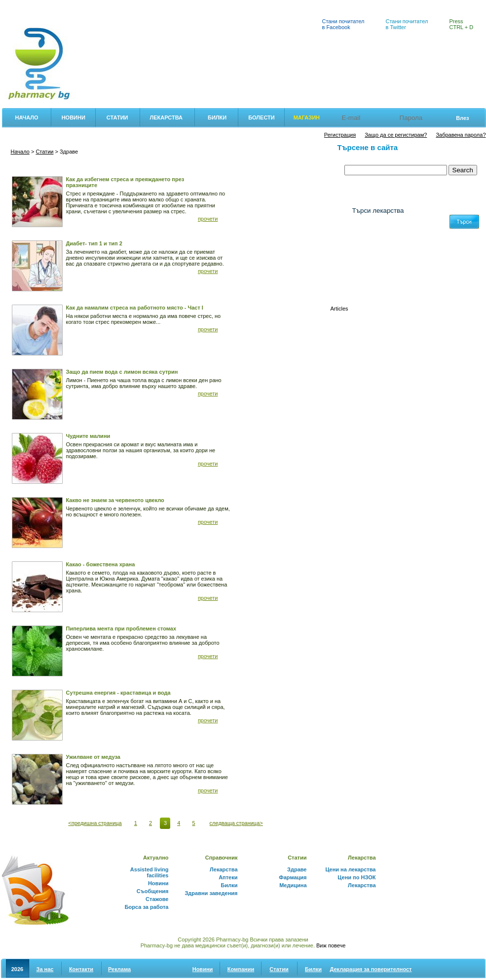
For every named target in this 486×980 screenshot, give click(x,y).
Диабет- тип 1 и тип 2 (94, 243)
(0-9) (359, 273)
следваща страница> (236, 823)
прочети (208, 219)
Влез (462, 118)
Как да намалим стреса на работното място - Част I (135, 308)
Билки (196, 5)
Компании (241, 969)
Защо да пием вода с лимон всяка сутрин (122, 372)
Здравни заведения (211, 893)
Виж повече (331, 945)
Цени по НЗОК (356, 877)
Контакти (81, 969)
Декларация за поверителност (371, 969)
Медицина (293, 885)
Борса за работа (147, 907)
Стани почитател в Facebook (343, 24)
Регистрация (340, 135)
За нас (45, 969)
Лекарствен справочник (142, 5)
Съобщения (153, 891)
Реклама (119, 969)
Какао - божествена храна (101, 564)
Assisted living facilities (150, 872)
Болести (262, 118)
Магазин (307, 118)
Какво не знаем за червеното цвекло (115, 500)
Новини (74, 118)
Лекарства (166, 118)
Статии (117, 118)
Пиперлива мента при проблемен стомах (121, 628)
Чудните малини (88, 436)
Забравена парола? (461, 135)
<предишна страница (95, 823)
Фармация (19, 5)
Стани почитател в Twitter (407, 24)
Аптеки (228, 5)
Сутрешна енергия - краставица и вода (118, 693)
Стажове (157, 899)
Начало (27, 118)
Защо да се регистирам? (396, 135)
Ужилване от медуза (93, 757)
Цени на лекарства (72, 5)
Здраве (297, 869)
